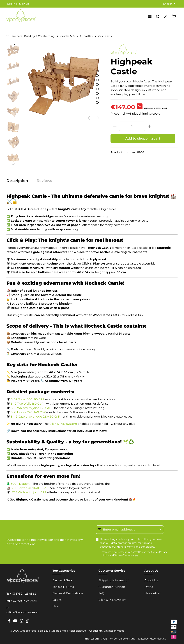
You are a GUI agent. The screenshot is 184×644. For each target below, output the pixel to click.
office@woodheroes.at (23, 612)
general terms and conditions (136, 547)
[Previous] (89, 118)
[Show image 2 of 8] (97, 76)
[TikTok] (27, 622)
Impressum (92, 639)
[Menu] (150, 17)
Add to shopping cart (143, 138)
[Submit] (160, 530)
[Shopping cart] (174, 17)
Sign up (24, 4)
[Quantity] (132, 126)
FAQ (101, 593)
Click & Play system (63, 424)
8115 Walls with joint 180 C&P (31, 408)
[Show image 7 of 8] (97, 98)
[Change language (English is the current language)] (169, 4)
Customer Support (112, 587)
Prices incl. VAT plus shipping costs (135, 114)
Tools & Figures (63, 587)
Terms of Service (123, 555)
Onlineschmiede (114, 631)
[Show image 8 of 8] (97, 102)
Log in (11, 4)
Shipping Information (114, 580)
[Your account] (166, 17)
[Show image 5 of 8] (97, 89)
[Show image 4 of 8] (97, 84)
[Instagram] (22, 622)
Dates (149, 587)
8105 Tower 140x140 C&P (28, 488)
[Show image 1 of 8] (97, 71)
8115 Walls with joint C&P (29, 492)
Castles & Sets (62, 580)
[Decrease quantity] (115, 126)
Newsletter (152, 593)
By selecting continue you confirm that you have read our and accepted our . (131, 543)
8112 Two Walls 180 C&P (27, 404)
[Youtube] (16, 622)
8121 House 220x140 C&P (28, 412)
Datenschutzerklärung (152, 639)
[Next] (98, 118)
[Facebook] (10, 622)
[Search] (158, 17)
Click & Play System (112, 600)
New (56, 606)
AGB (104, 639)
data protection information (129, 543)
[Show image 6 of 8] (97, 93)
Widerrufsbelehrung (123, 639)
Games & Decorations (68, 593)
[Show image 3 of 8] (97, 80)
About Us (151, 580)
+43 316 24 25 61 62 (23, 594)
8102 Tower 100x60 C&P (28, 399)
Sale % (57, 600)
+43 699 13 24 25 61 (24, 601)
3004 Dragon (20, 484)
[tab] (19, 181)
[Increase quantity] (149, 126)
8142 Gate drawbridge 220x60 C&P (35, 417)
